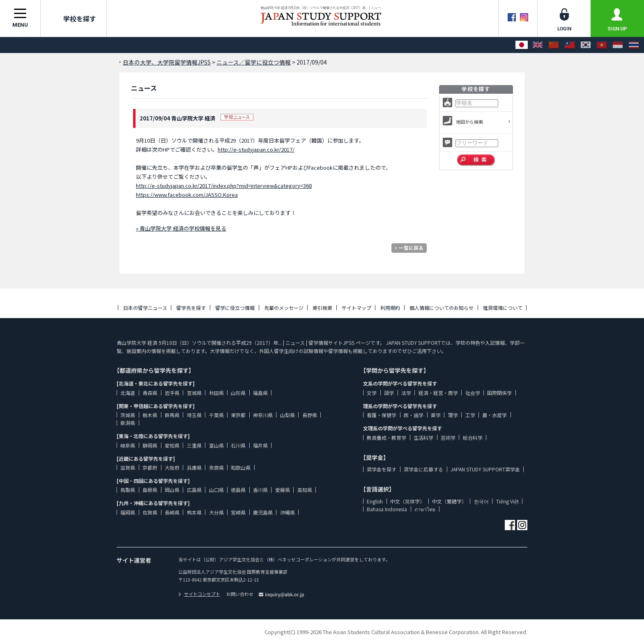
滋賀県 (128, 467)
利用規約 (390, 308)
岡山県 (172, 490)
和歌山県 (241, 467)
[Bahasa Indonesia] (618, 45)
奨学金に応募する (423, 469)
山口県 (216, 490)
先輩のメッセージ (284, 308)
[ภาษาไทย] (634, 45)
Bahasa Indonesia (387, 509)
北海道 (128, 393)
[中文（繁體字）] (570, 45)
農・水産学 (494, 415)
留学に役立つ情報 (235, 308)
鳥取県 (128, 490)
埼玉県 (194, 415)
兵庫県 (194, 467)
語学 (389, 393)
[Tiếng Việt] (602, 45)
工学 (470, 415)
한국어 (481, 501)
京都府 (150, 467)
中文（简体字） (407, 501)
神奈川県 (263, 415)
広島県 (194, 490)
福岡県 (128, 512)
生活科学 (423, 437)
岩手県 (172, 393)
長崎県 (172, 512)
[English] (538, 45)
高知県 (305, 490)
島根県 (150, 490)
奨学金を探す (382, 469)
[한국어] (586, 45)
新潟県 (128, 423)
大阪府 (172, 467)
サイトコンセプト (199, 594)
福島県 (260, 393)
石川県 (238, 445)
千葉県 (216, 415)
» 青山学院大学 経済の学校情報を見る (181, 228)
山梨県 (287, 415)
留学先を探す (191, 308)
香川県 (260, 490)
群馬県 (172, 415)
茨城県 (128, 415)
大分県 (216, 512)
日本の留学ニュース (145, 308)
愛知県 (172, 445)
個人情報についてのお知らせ (442, 308)
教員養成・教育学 (386, 437)
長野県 (310, 415)
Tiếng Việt (507, 501)
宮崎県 (238, 512)
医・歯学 (414, 415)
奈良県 (216, 467)
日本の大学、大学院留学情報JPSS (167, 62)
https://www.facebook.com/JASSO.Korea (187, 195)
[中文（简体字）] (554, 45)
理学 (453, 415)
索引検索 (322, 308)
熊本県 (194, 512)
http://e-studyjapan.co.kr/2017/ (256, 149)
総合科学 (473, 437)
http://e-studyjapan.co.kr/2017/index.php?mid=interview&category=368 (224, 186)
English (375, 501)
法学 (406, 393)
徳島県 (238, 490)
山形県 (238, 393)
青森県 (150, 393)
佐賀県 (150, 512)
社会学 (473, 393)
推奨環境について (503, 308)
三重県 (194, 445)
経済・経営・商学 (438, 393)
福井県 (260, 445)
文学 (372, 393)
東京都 (238, 415)
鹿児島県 (263, 512)
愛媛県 (283, 490)
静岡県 (150, 445)
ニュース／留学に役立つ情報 (254, 62)
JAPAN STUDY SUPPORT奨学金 (485, 469)
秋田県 (216, 393)
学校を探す (74, 18)
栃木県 (150, 415)
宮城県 (194, 393)
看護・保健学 (382, 415)
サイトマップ (356, 308)
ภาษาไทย (425, 509)
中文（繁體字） (449, 501)
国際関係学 (499, 393)
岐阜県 (128, 445)
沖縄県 (287, 512)
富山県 (216, 445)
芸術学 (448, 437)
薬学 (436, 415)
